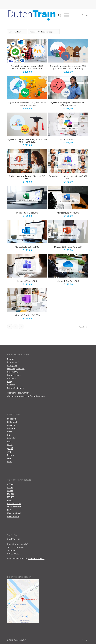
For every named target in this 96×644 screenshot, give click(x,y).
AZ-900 (10, 484)
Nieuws (11, 359)
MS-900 (11, 494)
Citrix (9, 461)
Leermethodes (14, 375)
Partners (11, 385)
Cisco (10, 432)
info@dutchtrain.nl (36, 559)
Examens (11, 378)
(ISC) (10, 449)
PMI (9, 441)
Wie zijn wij (12, 365)
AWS (9, 452)
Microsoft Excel (14, 513)
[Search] (58, 15)
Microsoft (11, 419)
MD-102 (11, 497)
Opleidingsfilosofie (16, 369)
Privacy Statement (15, 388)
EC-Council (12, 422)
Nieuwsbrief (13, 362)
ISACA (10, 444)
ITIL (9, 435)
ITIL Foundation (14, 504)
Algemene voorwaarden (18, 393)
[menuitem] (58, 15)
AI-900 (10, 491)
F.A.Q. (10, 382)
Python (10, 455)
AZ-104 (10, 487)
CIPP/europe (13, 516)
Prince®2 (11, 438)
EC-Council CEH (14, 507)
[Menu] (65, 15)
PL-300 (10, 500)
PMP (9, 510)
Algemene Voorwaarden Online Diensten (26, 396)
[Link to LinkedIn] (87, 15)
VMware (11, 428)
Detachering (13, 372)
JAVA (9, 458)
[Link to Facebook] (82, 15)
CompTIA (11, 425)
